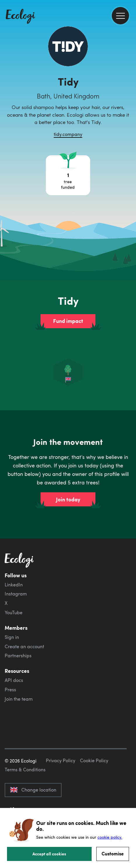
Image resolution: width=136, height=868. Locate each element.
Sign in (12, 637)
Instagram (16, 594)
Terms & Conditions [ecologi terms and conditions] (25, 770)
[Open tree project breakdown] (68, 175)
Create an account (24, 646)
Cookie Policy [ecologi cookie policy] (94, 760)
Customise (113, 853)
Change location (33, 790)
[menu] (120, 16)
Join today (68, 499)
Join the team (19, 699)
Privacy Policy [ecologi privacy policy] (61, 760)
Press (10, 690)
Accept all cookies (49, 854)
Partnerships (18, 656)
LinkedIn (14, 585)
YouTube (14, 612)
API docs (14, 680)
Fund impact (68, 321)
